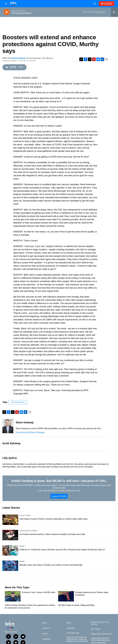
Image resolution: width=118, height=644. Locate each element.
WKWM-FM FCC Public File (77, 641)
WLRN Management (99, 643)
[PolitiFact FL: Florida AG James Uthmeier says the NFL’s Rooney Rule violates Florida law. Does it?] (10, 550)
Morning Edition (18, 402)
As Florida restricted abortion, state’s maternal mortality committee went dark (52, 534)
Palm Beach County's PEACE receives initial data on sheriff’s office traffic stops (53, 519)
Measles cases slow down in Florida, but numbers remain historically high (51, 565)
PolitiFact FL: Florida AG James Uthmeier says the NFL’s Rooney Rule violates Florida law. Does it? (62, 550)
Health (22, 561)
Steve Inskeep (19, 58)
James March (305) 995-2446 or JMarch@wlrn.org (101, 639)
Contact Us (46, 628)
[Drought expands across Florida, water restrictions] (66, 596)
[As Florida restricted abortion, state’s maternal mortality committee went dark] (10, 535)
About (44, 623)
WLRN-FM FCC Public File (77, 639)
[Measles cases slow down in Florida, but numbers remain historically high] (10, 566)
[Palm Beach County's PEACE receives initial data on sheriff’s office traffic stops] (10, 520)
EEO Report (96, 629)
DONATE (108, 4)
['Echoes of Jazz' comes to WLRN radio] (13, 596)
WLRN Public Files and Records (100, 623)
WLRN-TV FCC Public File (77, 637)
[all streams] (114, 12)
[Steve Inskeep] (8, 426)
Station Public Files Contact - (102, 634)
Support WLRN (59, 496)
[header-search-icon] (95, 4)
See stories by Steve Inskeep (30, 432)
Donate (45, 634)
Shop (69, 623)
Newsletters (71, 628)
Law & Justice (25, 515)
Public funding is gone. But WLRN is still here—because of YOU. (59, 481)
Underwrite (46, 639)
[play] (7, 12)
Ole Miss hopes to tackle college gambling (76, 605)
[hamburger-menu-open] (6, 4)
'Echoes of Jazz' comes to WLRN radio (39, 592)
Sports (22, 546)
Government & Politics (28, 531)
